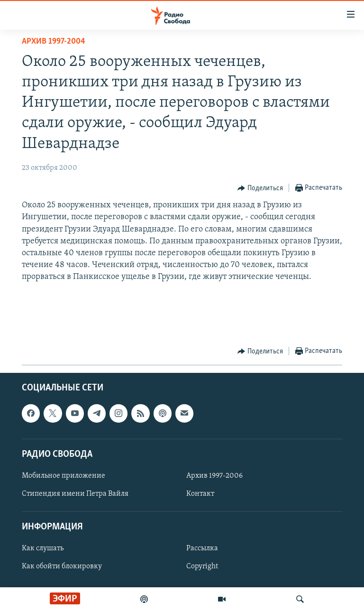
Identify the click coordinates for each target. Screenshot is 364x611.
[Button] (260, 188)
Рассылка (202, 549)
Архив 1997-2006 (214, 476)
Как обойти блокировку (62, 567)
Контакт (200, 494)
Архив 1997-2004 (54, 42)
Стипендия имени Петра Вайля (75, 494)
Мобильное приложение (64, 476)
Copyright (202, 567)
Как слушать (43, 549)
